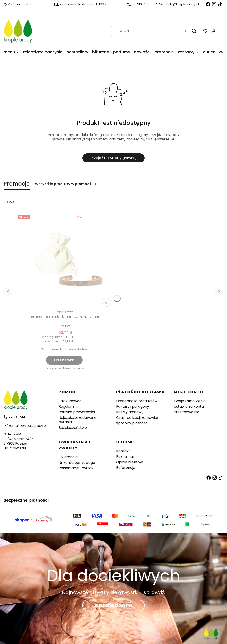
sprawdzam (114, 606)
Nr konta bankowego (77, 463)
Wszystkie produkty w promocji (66, 184)
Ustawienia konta (189, 406)
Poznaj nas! (126, 457)
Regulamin (68, 406)
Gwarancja (68, 457)
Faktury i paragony (133, 406)
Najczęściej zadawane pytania (77, 420)
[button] (194, 31)
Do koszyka (64, 360)
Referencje (126, 468)
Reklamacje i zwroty (76, 468)
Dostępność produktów (137, 401)
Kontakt (123, 451)
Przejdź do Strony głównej (113, 158)
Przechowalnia (187, 412)
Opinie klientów (129, 462)
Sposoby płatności (132, 423)
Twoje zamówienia (190, 401)
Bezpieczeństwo (73, 428)
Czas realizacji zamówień (138, 418)
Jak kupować (70, 401)
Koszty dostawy (130, 412)
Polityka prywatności (77, 412)
